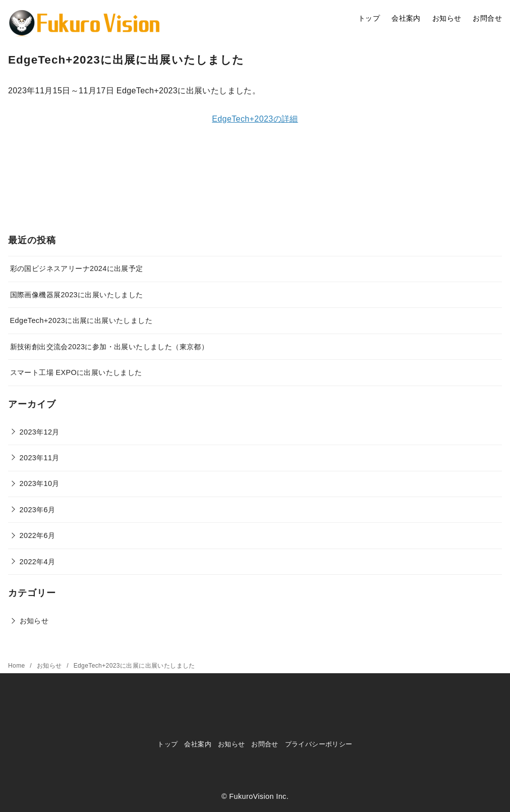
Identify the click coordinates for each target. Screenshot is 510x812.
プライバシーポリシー (319, 744)
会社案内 (406, 18)
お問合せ (487, 18)
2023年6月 (38, 510)
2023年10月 (40, 483)
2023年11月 (40, 458)
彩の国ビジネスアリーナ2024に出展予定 (77, 268)
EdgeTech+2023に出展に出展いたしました (81, 320)
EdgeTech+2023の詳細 (255, 119)
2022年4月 (38, 562)
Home (17, 666)
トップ (369, 18)
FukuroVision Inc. (259, 796)
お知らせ (447, 18)
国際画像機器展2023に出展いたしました (77, 295)
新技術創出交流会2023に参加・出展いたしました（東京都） (109, 347)
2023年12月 (40, 432)
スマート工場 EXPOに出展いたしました (76, 372)
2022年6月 (38, 535)
